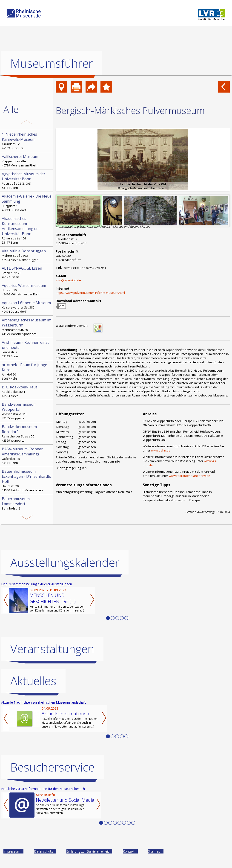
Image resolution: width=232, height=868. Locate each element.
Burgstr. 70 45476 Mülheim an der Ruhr (27, 290)
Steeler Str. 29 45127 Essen (27, 272)
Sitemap (154, 851)
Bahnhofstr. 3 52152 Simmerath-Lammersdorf (27, 505)
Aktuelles (33, 681)
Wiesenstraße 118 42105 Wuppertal (27, 411)
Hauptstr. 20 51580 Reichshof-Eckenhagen (27, 481)
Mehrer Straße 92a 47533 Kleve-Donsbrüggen (27, 255)
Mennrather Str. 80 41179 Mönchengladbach (27, 327)
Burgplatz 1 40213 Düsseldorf (27, 203)
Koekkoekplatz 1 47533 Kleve (27, 391)
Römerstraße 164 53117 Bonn (27, 230)
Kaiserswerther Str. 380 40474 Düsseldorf (27, 307)
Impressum (12, 851)
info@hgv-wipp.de (68, 280)
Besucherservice (52, 767)
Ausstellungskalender (65, 562)
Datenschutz (43, 851)
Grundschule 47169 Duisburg (27, 141)
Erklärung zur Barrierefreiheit (88, 851)
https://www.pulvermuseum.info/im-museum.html (90, 293)
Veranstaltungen (52, 649)
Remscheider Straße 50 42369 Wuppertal (27, 433)
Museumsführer (52, 63)
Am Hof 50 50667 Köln (27, 371)
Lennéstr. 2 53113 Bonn (27, 349)
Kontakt (129, 851)
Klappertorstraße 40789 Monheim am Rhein (27, 161)
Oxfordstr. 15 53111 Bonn (27, 456)
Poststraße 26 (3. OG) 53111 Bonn (27, 181)
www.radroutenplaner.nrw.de (189, 476)
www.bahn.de (161, 450)
